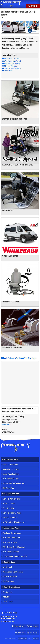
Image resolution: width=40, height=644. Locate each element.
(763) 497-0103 (9, 613)
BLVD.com (36, 639)
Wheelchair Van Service (13, 572)
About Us (7, 597)
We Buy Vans (8, 581)
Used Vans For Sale (11, 474)
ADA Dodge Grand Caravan (14, 547)
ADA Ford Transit (10, 542)
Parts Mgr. (33, 632)
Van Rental (7, 567)
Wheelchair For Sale (11, 59)
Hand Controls (9, 504)
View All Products (10, 518)
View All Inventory (10, 465)
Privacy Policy (19, 626)
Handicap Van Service (11, 64)
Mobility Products (10, 66)
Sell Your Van (8, 488)
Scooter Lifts (8, 508)
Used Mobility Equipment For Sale (17, 165)
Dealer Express (22, 639)
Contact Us (7, 71)
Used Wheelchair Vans (12, 68)
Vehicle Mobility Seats (12, 513)
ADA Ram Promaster (11, 538)
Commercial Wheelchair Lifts (15, 556)
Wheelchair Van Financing (14, 483)
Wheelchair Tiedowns (12, 347)
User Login (21, 632)
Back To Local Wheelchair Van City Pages (19, 358)
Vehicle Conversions (12, 499)
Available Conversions (12, 533)
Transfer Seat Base (10, 302)
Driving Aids (7, 210)
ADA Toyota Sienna (11, 552)
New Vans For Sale (11, 469)
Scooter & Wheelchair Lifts (14, 119)
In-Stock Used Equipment (14, 522)
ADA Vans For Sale (10, 479)
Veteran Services (10, 577)
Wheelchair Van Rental (11, 61)
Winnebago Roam (10, 256)
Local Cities (8, 601)
